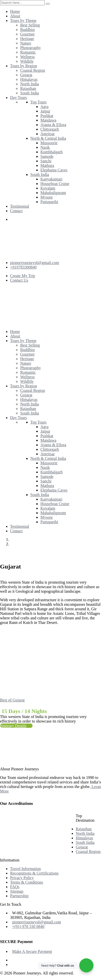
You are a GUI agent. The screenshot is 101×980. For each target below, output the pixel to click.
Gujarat (19, 544)
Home (16, 539)
